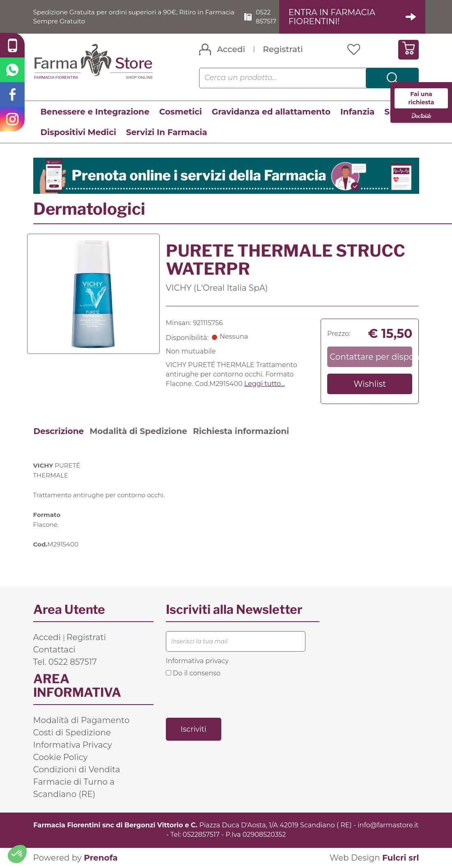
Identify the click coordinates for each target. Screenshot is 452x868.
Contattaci (54, 650)
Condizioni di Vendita (77, 770)
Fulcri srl (401, 858)
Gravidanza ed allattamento (271, 112)
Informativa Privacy (73, 745)
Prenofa (101, 858)
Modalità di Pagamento (81, 721)
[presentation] (228, 697)
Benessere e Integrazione (95, 112)
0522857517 (201, 835)
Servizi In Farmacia (167, 132)
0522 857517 (269, 16)
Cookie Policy (61, 758)
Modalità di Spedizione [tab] (138, 432)
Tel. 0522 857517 (65, 662)
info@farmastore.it (388, 826)
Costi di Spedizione (72, 733)
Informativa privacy (197, 661)
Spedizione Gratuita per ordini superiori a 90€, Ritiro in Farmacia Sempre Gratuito (122, 16)
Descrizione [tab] (59, 432)
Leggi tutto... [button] (265, 384)
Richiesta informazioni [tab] (241, 432)
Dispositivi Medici (78, 132)
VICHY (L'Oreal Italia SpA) (217, 288)
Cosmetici (181, 112)
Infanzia (357, 112)
